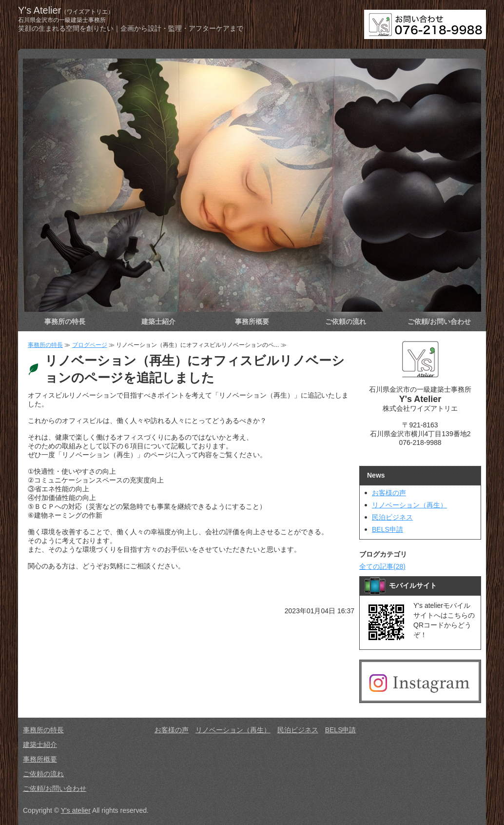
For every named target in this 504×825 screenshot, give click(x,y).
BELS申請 (388, 529)
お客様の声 (389, 493)
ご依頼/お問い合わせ (439, 322)
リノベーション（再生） (409, 505)
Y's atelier (76, 810)
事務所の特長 (65, 322)
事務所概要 (252, 322)
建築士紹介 (158, 322)
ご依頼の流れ (346, 322)
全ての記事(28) (382, 566)
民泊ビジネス (392, 517)
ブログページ (90, 345)
